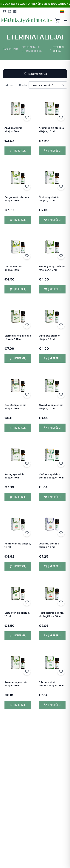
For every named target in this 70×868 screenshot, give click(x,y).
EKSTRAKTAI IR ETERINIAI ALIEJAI (32, 49)
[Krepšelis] (57, 20)
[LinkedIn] (15, 11)
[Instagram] (10, 11)
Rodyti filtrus (35, 74)
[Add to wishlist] (27, 117)
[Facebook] (4, 11)
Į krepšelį (18, 151)
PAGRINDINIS (10, 49)
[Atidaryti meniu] (66, 20)
